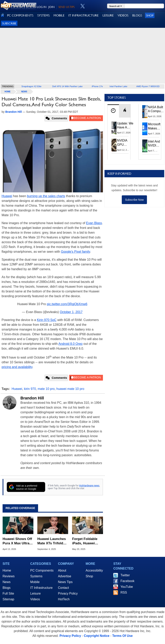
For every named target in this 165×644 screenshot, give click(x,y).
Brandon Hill (32, 398)
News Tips (65, 582)
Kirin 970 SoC (47, 320)
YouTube (127, 587)
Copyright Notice (97, 636)
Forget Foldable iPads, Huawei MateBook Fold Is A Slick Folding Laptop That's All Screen (86, 541)
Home (7, 570)
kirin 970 (30, 389)
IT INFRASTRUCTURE (83, 15)
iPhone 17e (97, 86)
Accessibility (94, 570)
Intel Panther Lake (118, 86)
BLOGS (137, 15)
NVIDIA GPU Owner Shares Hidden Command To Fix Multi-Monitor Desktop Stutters (124, 143)
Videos (35, 599)
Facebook (127, 581)
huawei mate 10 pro (70, 389)
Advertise (65, 576)
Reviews (9, 576)
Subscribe (9, 23)
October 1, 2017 (71, 312)
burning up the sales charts (46, 196)
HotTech (64, 599)
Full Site (8, 593)
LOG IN (42, 7)
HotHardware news (89, 486)
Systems (36, 576)
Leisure (35, 593)
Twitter (125, 575)
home (8, 92)
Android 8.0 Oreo (70, 344)
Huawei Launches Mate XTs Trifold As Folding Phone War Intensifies (52, 541)
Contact (63, 588)
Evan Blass (94, 223)
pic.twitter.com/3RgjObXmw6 (67, 304)
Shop (150, 15)
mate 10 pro (46, 389)
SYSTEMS (43, 15)
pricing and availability (17, 367)
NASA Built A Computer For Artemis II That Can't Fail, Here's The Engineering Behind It (156, 109)
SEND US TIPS (66, 7)
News (24, 92)
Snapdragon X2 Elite (31, 86)
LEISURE (108, 15)
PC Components (42, 570)
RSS (124, 592)
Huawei (7, 196)
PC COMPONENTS (20, 15)
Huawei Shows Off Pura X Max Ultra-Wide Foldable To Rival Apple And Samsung (17, 541)
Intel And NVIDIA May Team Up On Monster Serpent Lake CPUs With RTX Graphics (154, 144)
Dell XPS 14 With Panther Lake (68, 86)
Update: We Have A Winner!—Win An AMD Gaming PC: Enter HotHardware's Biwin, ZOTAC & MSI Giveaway (127, 126)
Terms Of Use (122, 636)
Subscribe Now (134, 200)
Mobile (35, 582)
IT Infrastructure (42, 588)
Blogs (7, 588)
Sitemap (8, 599)
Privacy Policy (68, 593)
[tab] (113, 111)
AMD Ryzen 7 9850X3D (148, 86)
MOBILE (59, 15)
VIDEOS (123, 15)
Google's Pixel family (75, 252)
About (62, 570)
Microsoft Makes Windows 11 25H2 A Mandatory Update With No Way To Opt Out (155, 126)
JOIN (51, 7)
